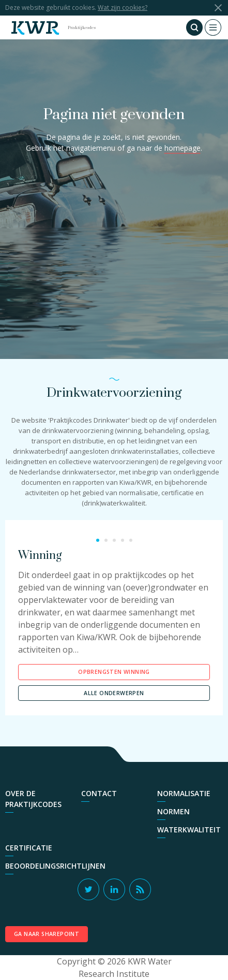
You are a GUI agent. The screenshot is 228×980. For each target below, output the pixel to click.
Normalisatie (184, 793)
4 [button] (123, 540)
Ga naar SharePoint (47, 934)
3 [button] (114, 540)
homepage (183, 148)
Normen (173, 811)
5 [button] (131, 540)
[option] (114, 627)
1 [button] (98, 540)
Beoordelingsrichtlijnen (55, 866)
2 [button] (106, 540)
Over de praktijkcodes (33, 799)
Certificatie (29, 848)
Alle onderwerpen (114, 693)
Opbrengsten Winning (114, 672)
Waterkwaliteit (189, 830)
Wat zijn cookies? (123, 8)
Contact (99, 793)
